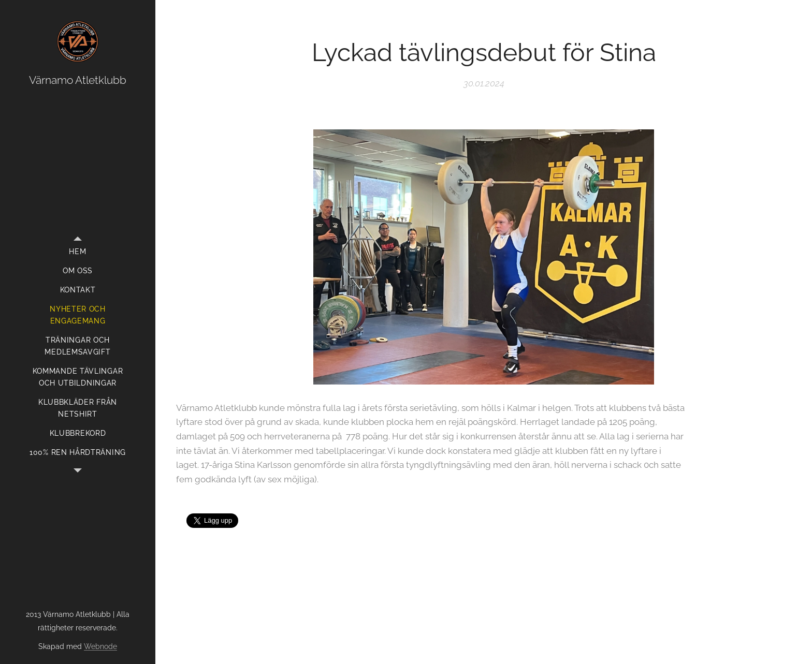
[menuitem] (78, 252)
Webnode (100, 646)
